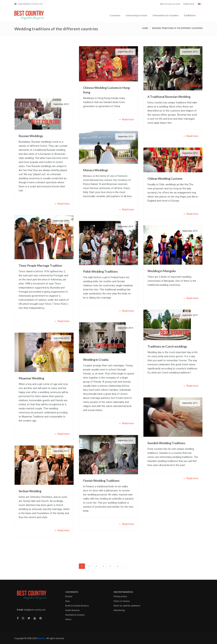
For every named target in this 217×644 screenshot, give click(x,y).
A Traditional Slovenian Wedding (169, 97)
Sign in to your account (170, 4)
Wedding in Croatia (96, 360)
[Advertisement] (44, 70)
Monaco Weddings (96, 170)
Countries (115, 15)
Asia (67, 601)
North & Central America (77, 606)
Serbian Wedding (30, 491)
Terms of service (122, 601)
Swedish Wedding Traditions (166, 443)
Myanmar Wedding (31, 378)
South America (72, 610)
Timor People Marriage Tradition (40, 265)
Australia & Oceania (75, 615)
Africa (68, 619)
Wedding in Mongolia (162, 271)
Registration (189, 4)
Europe (69, 596)
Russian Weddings (31, 136)
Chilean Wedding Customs (165, 179)
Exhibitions (190, 15)
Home (145, 28)
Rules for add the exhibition (127, 606)
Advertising (119, 610)
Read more (126, 119)
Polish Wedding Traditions (100, 271)
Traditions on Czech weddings (167, 346)
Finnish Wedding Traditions (101, 481)
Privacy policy (120, 596)
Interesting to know (136, 15)
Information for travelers (166, 15)
